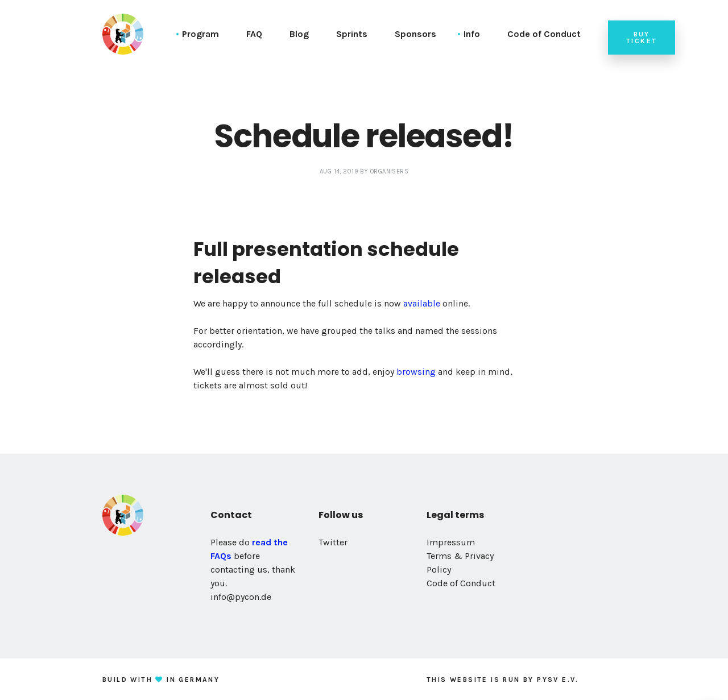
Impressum (451, 542)
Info (472, 34)
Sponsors (415, 34)
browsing (416, 372)
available (422, 303)
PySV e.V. (558, 680)
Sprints (352, 34)
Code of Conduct (544, 34)
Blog (299, 34)
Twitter (333, 542)
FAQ (254, 34)
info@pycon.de (241, 597)
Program (200, 34)
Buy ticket (642, 38)
